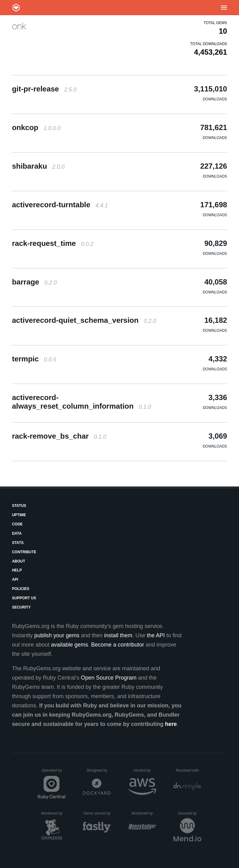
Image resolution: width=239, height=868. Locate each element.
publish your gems (57, 635)
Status (19, 506)
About (19, 561)
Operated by (53, 773)
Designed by (99, 770)
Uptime (19, 515)
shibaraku (38, 166)
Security (21, 607)
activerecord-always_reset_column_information (82, 402)
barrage (34, 282)
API (15, 579)
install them (118, 635)
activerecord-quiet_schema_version (84, 320)
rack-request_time (53, 243)
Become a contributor (118, 645)
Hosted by (145, 770)
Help (17, 570)
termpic (34, 359)
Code (17, 524)
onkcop (36, 127)
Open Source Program (109, 678)
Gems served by (97, 813)
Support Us (24, 598)
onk (19, 26)
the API (156, 635)
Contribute (24, 552)
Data (17, 533)
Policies (21, 589)
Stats (18, 543)
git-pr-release (44, 89)
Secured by (189, 813)
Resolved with (188, 770)
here (171, 724)
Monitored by (53, 813)
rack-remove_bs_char (59, 436)
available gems (70, 645)
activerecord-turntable (60, 205)
